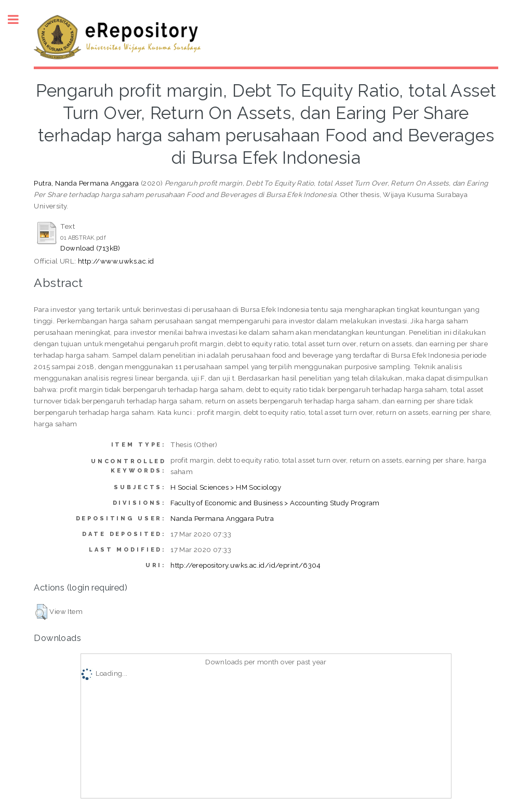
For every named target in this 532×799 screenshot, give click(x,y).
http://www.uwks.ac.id (116, 261)
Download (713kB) (90, 248)
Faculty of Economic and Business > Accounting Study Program (275, 503)
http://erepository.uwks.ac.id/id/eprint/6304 (246, 565)
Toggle (19, 19)
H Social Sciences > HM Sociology (226, 487)
